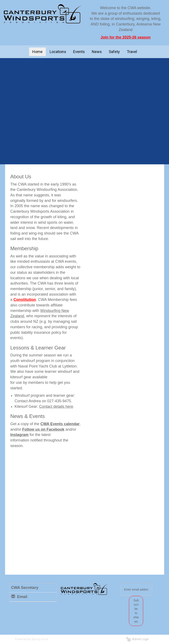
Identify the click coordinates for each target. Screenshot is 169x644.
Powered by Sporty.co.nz (32, 639)
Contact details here (56, 407)
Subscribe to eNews (136, 611)
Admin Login (138, 639)
